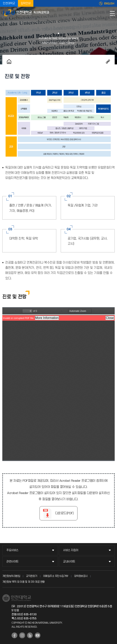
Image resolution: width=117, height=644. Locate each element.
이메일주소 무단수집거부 (56, 576)
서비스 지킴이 (71, 550)
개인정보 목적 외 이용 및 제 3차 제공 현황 (24, 582)
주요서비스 (12, 550)
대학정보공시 (81, 576)
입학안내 (26, 3)
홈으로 (9, 62)
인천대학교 (9, 3)
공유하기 (108, 62)
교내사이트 (69, 562)
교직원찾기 (32, 576)
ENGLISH (109, 3)
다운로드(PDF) (64, 513)
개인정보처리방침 (11, 576)
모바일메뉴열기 (112, 13)
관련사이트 (12, 562)
